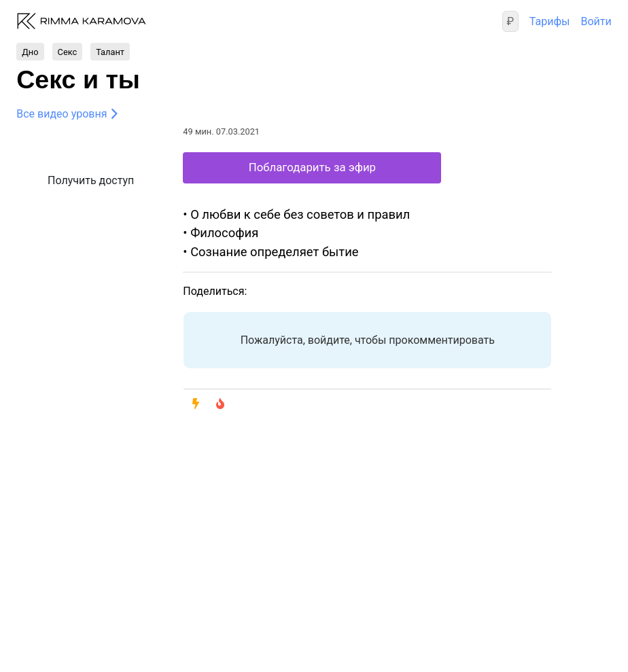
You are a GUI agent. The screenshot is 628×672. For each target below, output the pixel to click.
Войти (596, 21)
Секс (68, 51)
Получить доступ (91, 180)
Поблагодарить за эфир (312, 167)
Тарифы (550, 21)
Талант (110, 51)
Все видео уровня (62, 114)
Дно (30, 51)
